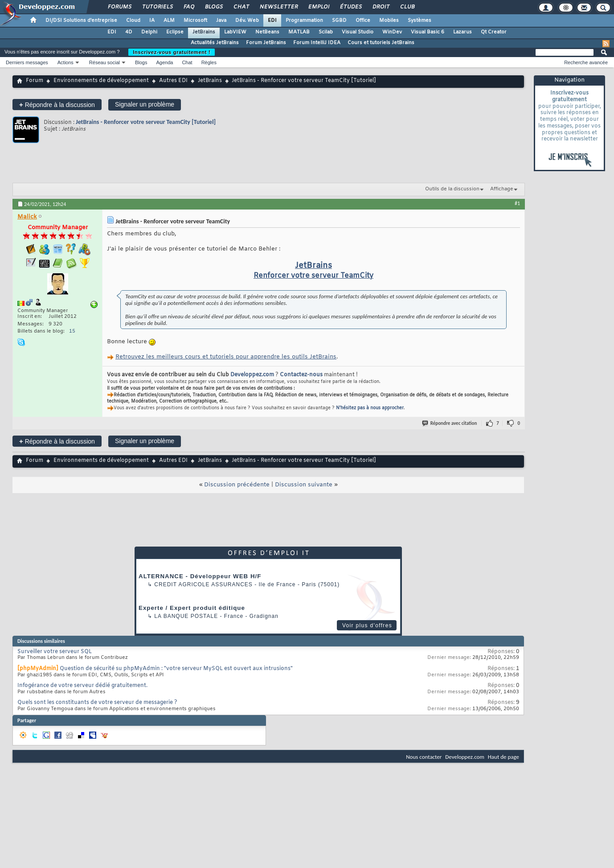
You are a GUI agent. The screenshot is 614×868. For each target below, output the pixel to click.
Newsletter (278, 7)
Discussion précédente (237, 485)
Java (221, 21)
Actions (65, 62)
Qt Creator (494, 32)
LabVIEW (235, 32)
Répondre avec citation (450, 423)
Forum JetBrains (266, 43)
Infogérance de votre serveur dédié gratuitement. (82, 686)
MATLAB (299, 32)
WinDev (392, 32)
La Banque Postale (186, 616)
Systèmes (420, 21)
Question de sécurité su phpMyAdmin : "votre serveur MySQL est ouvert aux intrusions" (176, 669)
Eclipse (175, 32)
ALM (169, 21)
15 (72, 331)
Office (363, 21)
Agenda (164, 62)
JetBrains (204, 32)
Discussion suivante (304, 485)
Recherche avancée (586, 62)
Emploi (318, 7)
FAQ (188, 7)
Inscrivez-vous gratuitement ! (172, 52)
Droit (381, 7)
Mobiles (389, 21)
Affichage (502, 189)
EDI (272, 21)
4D (129, 32)
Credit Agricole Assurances (203, 584)
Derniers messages (27, 62)
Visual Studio (358, 32)
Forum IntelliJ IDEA (317, 43)
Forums (119, 7)
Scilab (326, 32)
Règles (209, 62)
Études (350, 7)
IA (152, 21)
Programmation (304, 21)
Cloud (133, 21)
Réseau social (104, 62)
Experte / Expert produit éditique (192, 608)
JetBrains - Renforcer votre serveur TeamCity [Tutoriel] (146, 122)
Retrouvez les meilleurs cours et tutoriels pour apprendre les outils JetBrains (226, 357)
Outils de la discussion (452, 189)
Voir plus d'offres (367, 625)
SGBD (339, 21)
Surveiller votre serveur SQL (55, 652)
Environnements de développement (101, 81)
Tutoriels (157, 7)
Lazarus (463, 32)
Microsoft (195, 21)
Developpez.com (252, 375)
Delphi (149, 32)
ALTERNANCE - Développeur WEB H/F (200, 576)
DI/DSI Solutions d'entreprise (81, 21)
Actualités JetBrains (215, 43)
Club (407, 7)
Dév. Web (247, 21)
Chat (241, 7)
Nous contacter (424, 757)
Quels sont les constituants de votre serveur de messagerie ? (97, 703)
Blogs (213, 7)
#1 (517, 203)
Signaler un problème (145, 104)
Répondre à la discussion (57, 105)
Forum (35, 81)
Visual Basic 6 (428, 32)
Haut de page (503, 757)
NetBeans (267, 32)
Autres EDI (173, 81)
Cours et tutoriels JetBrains (381, 43)
